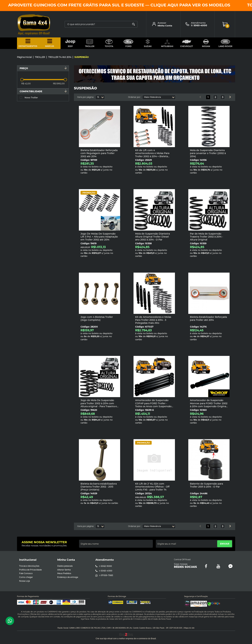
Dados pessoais (65, 566)
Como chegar (26, 577)
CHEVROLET (187, 43)
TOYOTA (109, 43)
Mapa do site (189, 628)
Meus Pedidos (64, 573)
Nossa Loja (25, 581)
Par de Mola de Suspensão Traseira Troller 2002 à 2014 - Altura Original (206, 237)
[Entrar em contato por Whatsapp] (10, 621)
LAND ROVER (225, 43)
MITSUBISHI (167, 43)
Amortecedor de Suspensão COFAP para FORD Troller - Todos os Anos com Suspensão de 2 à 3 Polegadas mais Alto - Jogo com (153, 406)
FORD (128, 43)
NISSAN (206, 43)
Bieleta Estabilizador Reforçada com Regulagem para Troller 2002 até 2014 (99, 153)
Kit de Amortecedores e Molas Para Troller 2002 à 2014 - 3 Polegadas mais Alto (153, 320)
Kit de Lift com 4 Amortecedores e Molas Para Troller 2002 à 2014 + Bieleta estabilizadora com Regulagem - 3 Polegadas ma (154, 156)
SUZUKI (148, 43)
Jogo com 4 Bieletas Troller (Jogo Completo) (97, 318)
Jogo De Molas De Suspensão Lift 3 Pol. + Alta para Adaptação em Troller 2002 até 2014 (99, 237)
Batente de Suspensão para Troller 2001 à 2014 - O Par (206, 485)
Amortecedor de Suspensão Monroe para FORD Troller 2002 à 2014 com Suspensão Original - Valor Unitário (209, 405)
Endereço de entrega (68, 577)
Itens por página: (86, 97)
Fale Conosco (26, 573)
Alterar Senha (64, 570)
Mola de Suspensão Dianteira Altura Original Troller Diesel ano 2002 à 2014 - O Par (152, 237)
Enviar (225, 544)
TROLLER (90, 43)
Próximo (230, 97)
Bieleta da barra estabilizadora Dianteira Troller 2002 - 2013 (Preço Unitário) (99, 487)
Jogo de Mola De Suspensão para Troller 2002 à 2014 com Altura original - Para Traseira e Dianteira (99, 405)
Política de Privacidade (30, 570)
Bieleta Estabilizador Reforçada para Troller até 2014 (208, 318)
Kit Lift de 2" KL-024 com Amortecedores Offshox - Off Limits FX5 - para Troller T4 (152, 487)
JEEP (70, 43)
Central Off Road (182, 559)
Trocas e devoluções (29, 566)
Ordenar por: (134, 97)
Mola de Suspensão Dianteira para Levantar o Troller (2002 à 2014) (208, 153)
